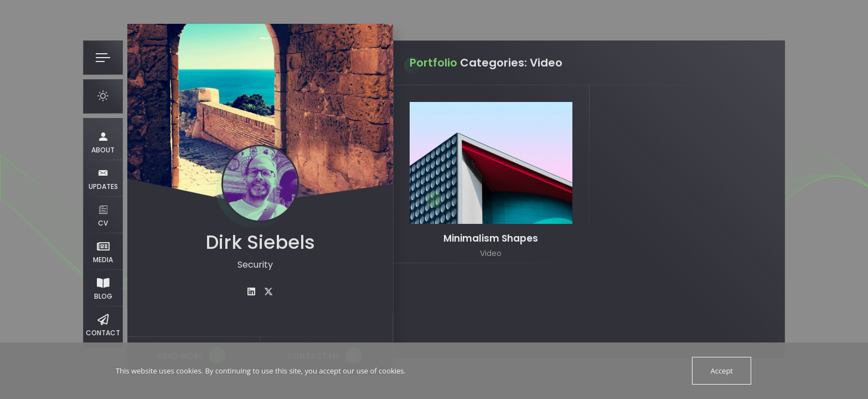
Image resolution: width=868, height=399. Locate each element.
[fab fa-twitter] (268, 292)
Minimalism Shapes (491, 239)
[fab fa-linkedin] (251, 292)
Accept (722, 371)
